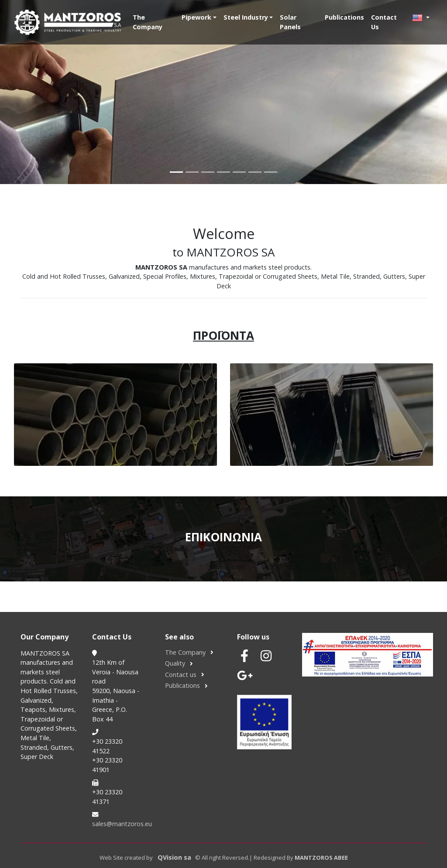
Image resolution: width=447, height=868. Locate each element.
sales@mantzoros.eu (122, 824)
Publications (344, 17)
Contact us (181, 675)
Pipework (196, 17)
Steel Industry (246, 17)
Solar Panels (290, 22)
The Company (148, 22)
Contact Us (384, 22)
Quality (175, 663)
